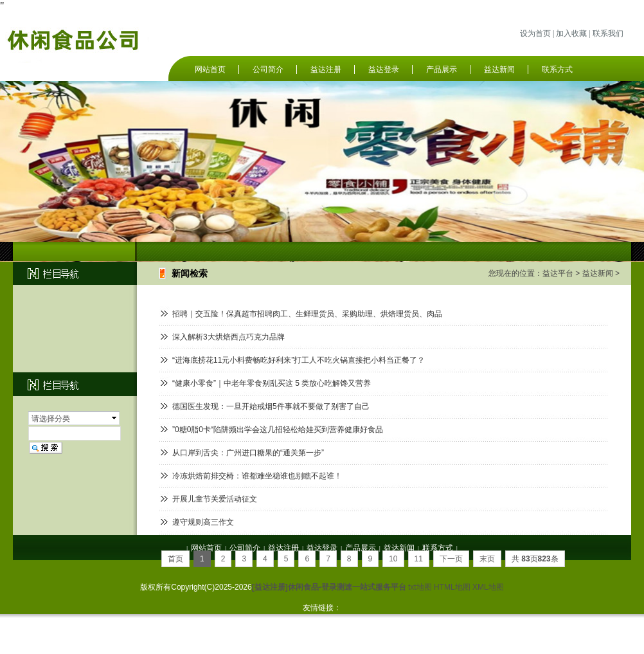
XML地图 (488, 587)
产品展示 (442, 69)
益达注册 (326, 69)
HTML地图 (452, 587)
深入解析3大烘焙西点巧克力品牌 (228, 337)
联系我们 (608, 33)
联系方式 (557, 69)
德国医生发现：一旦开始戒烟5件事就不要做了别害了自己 (271, 406)
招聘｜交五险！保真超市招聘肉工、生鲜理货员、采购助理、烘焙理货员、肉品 (307, 314)
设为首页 (535, 33)
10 (393, 559)
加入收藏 (571, 33)
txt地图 (420, 587)
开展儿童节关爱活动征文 (215, 499)
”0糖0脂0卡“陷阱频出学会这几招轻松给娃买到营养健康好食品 (278, 430)
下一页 (451, 559)
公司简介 (268, 69)
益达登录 (384, 69)
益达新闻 (499, 69)
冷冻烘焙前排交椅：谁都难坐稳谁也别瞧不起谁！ (257, 476)
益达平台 (558, 273)
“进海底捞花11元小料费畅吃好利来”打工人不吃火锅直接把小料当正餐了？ (299, 360)
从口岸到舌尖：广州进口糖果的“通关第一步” (248, 453)
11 (419, 559)
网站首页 (210, 69)
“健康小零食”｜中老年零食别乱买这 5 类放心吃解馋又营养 (272, 383)
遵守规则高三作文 (203, 522)
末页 (487, 559)
